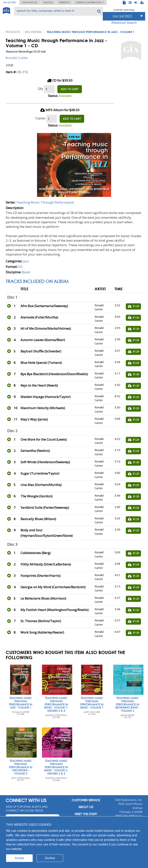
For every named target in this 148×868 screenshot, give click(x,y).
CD (20, 267)
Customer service (86, 800)
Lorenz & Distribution (90, 2)
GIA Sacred (10, 2)
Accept (19, 858)
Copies (40, 118)
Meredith (64, 2)
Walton (48, 2)
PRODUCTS (13, 32)
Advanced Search (124, 23)
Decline (50, 858)
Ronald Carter (17, 58)
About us (86, 807)
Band (26, 272)
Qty (40, 88)
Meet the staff (86, 814)
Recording (33, 32)
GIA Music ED (30, 2)
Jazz (26, 261)
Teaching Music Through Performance (45, 202)
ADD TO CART (70, 89)
